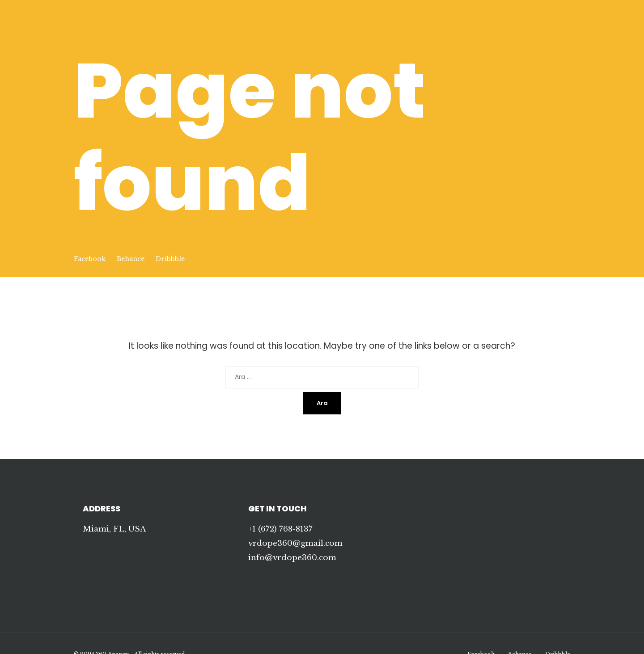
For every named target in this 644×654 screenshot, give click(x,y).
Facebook (90, 259)
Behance (131, 259)
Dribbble (170, 259)
